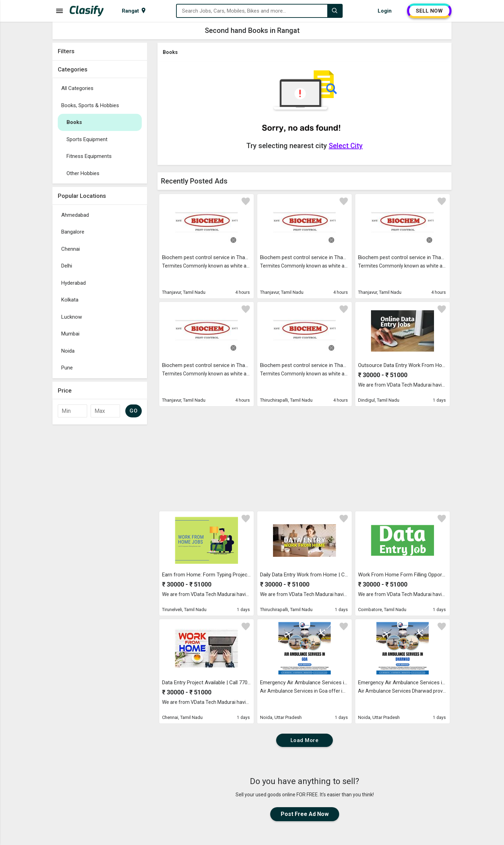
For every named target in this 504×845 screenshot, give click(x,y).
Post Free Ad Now (305, 814)
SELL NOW (429, 11)
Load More (305, 740)
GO (134, 411)
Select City (346, 146)
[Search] (335, 11)
